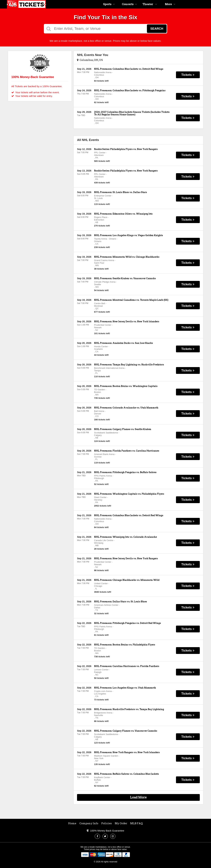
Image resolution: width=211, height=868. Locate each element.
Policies (107, 823)
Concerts (129, 4)
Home (72, 823)
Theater (150, 4)
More (170, 4)
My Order (121, 823)
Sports (109, 4)
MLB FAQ (137, 823)
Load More (138, 797)
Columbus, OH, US (90, 60)
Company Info (89, 823)
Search (157, 29)
